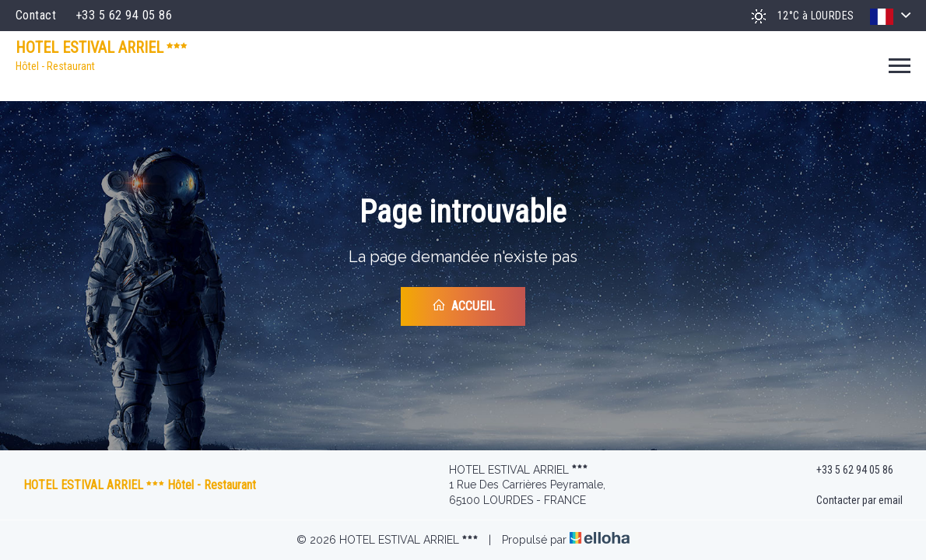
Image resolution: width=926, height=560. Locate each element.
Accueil (463, 306)
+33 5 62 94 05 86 (846, 470)
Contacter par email (851, 501)
